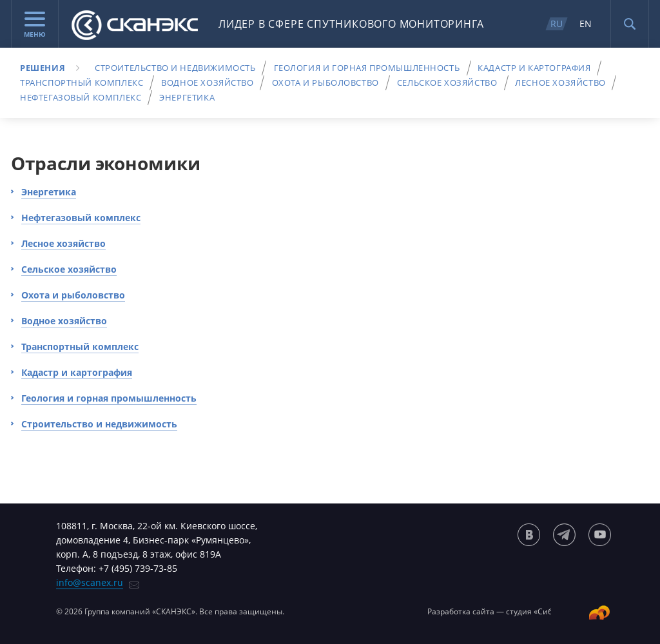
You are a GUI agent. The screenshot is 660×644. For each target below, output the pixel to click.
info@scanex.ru (90, 582)
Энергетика (187, 97)
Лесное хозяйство (560, 83)
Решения (43, 68)
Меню (35, 25)
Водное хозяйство (207, 83)
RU (557, 24)
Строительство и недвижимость (175, 68)
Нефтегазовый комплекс (81, 97)
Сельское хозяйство (447, 83)
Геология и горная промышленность (367, 68)
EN (586, 24)
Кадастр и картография (534, 68)
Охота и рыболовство (325, 83)
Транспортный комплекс (82, 83)
